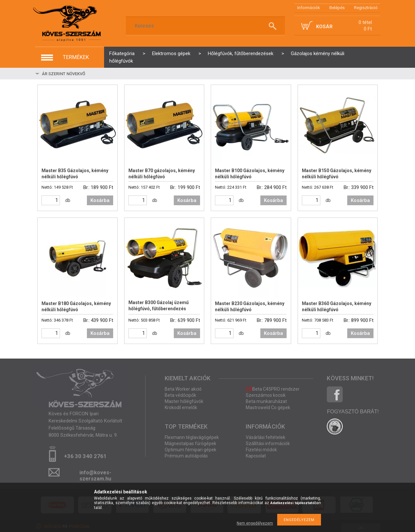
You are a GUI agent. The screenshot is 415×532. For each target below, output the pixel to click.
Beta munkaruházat (266, 401)
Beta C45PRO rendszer (273, 389)
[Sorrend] (79, 74)
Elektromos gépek (171, 53)
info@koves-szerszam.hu (95, 474)
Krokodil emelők (181, 408)
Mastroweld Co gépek (268, 408)
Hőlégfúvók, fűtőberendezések (241, 53)
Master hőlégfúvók (184, 401)
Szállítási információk (268, 443)
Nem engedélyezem (255, 523)
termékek (76, 57)
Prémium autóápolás (186, 456)
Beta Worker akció (183, 389)
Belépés (337, 8)
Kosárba (100, 200)
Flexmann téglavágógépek (192, 437)
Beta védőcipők (180, 395)
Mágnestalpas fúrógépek (190, 443)
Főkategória (122, 53)
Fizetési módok (261, 450)
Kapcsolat (256, 456)
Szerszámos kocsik (266, 395)
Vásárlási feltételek (266, 437)
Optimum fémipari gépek (190, 450)
